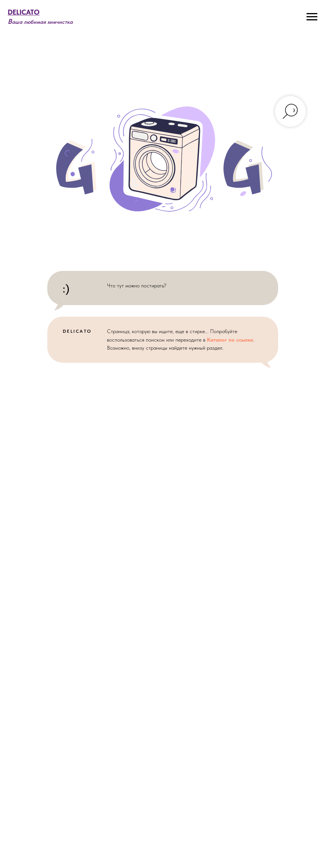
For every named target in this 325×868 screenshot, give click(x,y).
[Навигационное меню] (312, 17)
